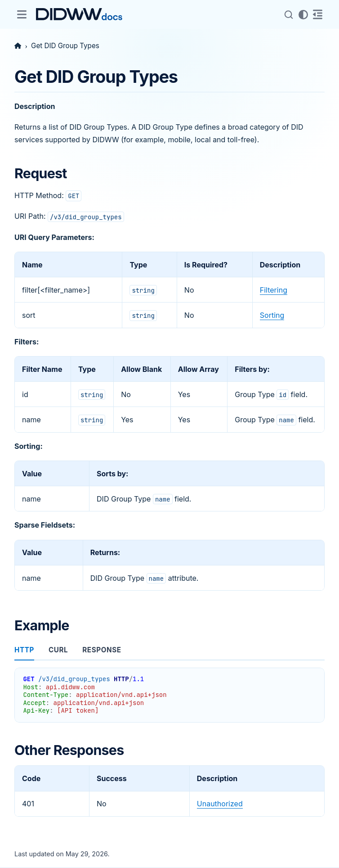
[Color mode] (303, 14)
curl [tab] (58, 650)
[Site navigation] (22, 14)
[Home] (18, 46)
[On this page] (317, 14)
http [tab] (24, 650)
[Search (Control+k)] (289, 14)
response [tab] (102, 650)
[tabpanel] (169, 692)
